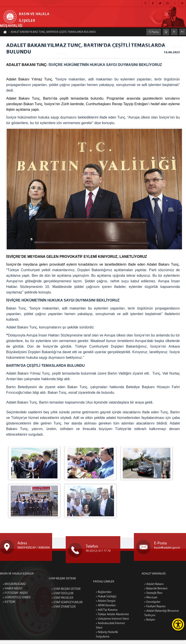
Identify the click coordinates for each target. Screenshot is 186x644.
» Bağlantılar (103, 634)
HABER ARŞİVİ (106, 47)
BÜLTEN (177, 47)
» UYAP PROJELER (62, 625)
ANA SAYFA (63, 47)
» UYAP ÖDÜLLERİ (62, 621)
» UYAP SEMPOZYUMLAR (67, 630)
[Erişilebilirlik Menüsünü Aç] (178, 625)
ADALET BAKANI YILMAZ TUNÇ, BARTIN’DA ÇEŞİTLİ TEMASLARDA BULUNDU (52, 33)
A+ (182, 31)
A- (174, 31)
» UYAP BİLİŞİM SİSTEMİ (66, 616)
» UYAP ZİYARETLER (63, 634)
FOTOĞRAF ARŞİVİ (129, 47)
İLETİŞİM (62, 54)
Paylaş (155, 31)
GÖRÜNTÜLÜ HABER (156, 47)
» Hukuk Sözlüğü (106, 639)
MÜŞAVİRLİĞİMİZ (84, 47)
